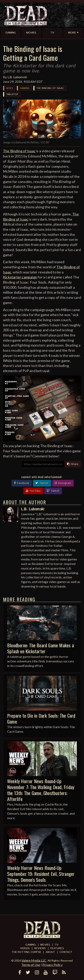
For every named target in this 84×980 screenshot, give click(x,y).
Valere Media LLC (34, 960)
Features (57, 948)
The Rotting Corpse (26, 952)
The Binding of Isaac (50, 88)
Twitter (42, 483)
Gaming (25, 88)
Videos (25, 948)
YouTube (33, 491)
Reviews (40, 948)
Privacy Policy (52, 965)
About (50, 952)
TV (57, 945)
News (10, 88)
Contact (66, 952)
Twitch (53, 491)
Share (73, 464)
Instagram (63, 483)
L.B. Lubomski (17, 77)
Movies (45, 945)
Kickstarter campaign (20, 277)
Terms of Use (31, 965)
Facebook (22, 483)
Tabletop (12, 94)
